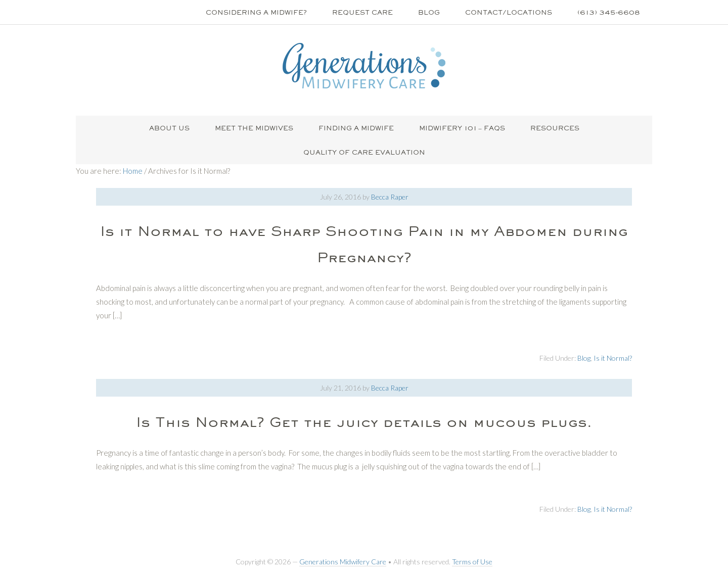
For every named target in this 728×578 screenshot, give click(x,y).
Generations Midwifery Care (343, 562)
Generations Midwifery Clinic (364, 66)
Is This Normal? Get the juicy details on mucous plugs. (364, 422)
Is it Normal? (613, 358)
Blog (584, 358)
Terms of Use (472, 562)
